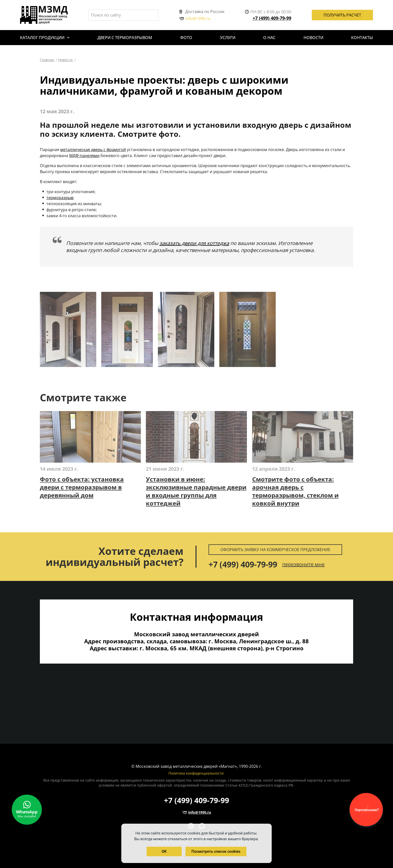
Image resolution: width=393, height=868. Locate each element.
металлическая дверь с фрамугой (93, 150)
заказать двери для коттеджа (194, 243)
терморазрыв (60, 198)
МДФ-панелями (84, 156)
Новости (313, 38)
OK (164, 851)
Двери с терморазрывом (125, 38)
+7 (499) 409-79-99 (272, 18)
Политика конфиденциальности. (197, 773)
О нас (269, 38)
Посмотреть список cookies (216, 851)
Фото (186, 38)
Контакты (362, 38)
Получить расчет (342, 15)
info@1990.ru (195, 19)
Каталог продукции (42, 38)
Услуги (228, 38)
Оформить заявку (275, 550)
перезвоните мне (303, 564)
